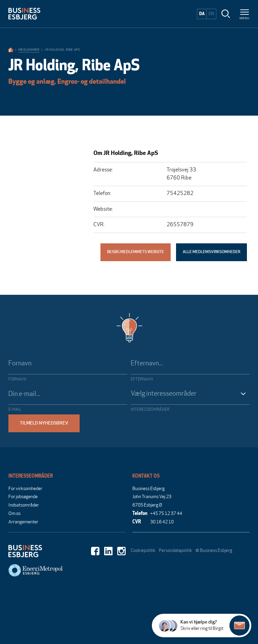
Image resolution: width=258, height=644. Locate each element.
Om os (14, 514)
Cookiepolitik (143, 551)
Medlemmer (29, 50)
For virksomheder (25, 489)
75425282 (180, 194)
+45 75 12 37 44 (166, 514)
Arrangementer (23, 522)
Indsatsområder (24, 505)
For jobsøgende (23, 497)
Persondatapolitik (176, 551)
